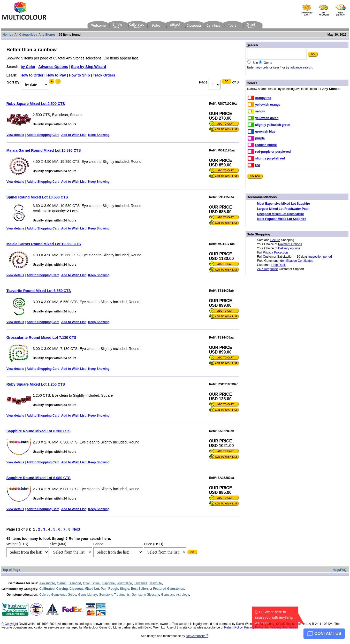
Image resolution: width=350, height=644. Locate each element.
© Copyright (10, 624)
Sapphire (109, 583)
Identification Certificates (296, 261)
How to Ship (79, 75)
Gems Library (87, 595)
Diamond (75, 583)
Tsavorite (156, 583)
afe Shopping (258, 234)
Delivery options (289, 248)
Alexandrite (47, 583)
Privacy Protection (275, 252)
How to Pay (56, 75)
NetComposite (197, 636)
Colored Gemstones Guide (58, 595)
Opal (86, 583)
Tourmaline (124, 583)
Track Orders (104, 75)
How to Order (32, 75)
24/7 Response (267, 269)
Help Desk (279, 265)
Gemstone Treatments (114, 595)
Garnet (62, 583)
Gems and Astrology (175, 595)
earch (252, 45)
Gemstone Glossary (145, 595)
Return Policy (233, 627)
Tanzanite (141, 583)
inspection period (320, 257)
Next (76, 529)
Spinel (96, 583)
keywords (262, 67)
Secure (275, 240)
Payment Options (290, 244)
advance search (301, 67)
